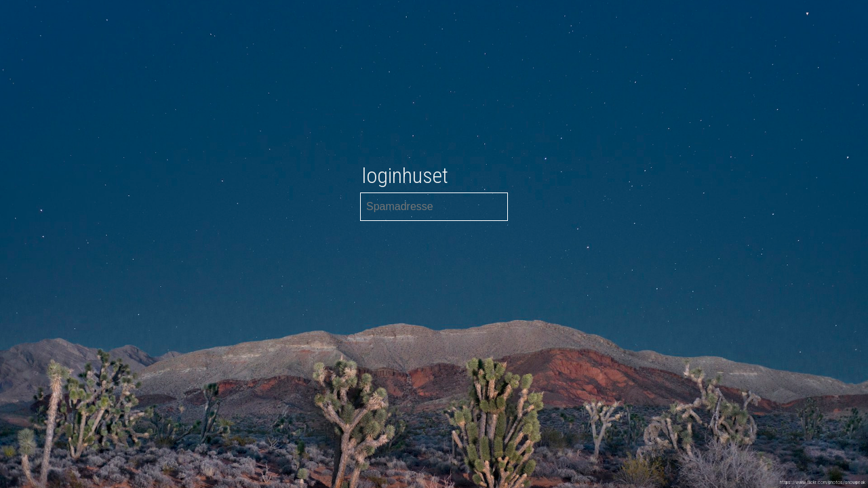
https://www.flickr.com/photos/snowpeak (823, 482)
